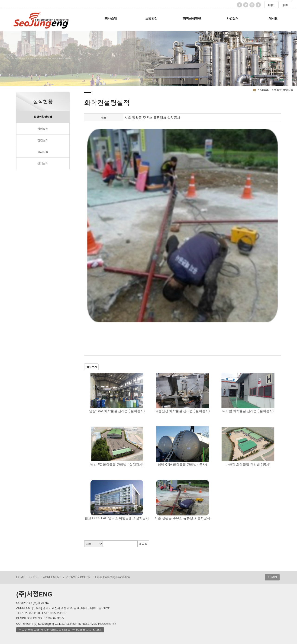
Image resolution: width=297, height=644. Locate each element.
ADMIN (272, 577)
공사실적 (43, 152)
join (285, 5)
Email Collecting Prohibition (112, 577)
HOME (21, 577)
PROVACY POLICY (78, 577)
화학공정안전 (192, 19)
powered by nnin (107, 624)
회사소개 (111, 19)
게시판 (273, 19)
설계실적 (43, 163)
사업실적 (233, 19)
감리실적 (43, 129)
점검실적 (43, 140)
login (271, 5)
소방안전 (152, 19)
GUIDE (34, 577)
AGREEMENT (52, 577)
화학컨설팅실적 (43, 117)
